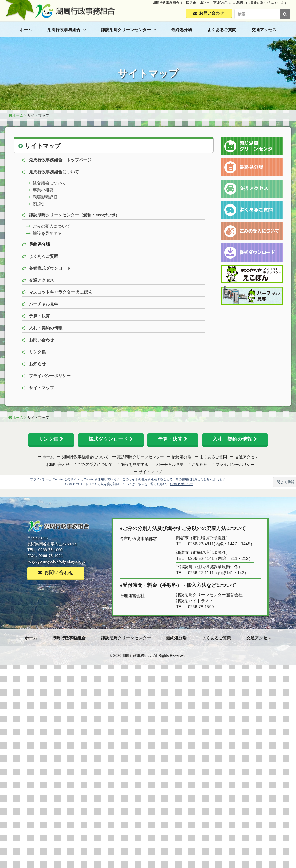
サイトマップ (42, 388)
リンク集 (37, 352)
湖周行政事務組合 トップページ (60, 160)
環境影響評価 (45, 197)
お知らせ (37, 364)
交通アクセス (264, 30)
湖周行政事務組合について (54, 172)
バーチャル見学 (44, 304)
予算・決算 (39, 316)
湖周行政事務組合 (64, 30)
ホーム (26, 30)
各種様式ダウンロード (50, 268)
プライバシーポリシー (50, 376)
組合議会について (49, 183)
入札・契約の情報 (46, 328)
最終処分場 (181, 30)
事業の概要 (43, 190)
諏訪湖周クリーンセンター (126, 30)
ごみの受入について (51, 226)
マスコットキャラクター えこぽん (61, 292)
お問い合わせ (42, 340)
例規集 (39, 204)
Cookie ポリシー (182, 484)
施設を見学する (47, 233)
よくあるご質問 (222, 30)
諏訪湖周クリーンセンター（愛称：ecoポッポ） (74, 215)
